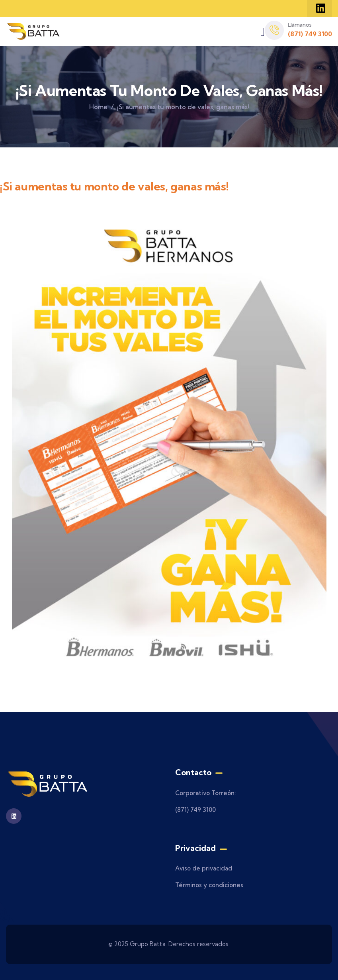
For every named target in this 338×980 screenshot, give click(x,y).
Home (98, 107)
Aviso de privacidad (204, 868)
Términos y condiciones (209, 885)
